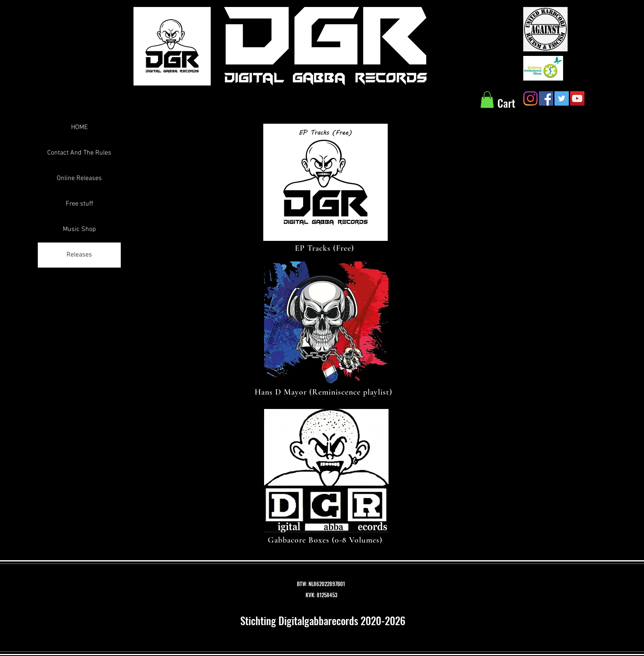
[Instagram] (530, 98)
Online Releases (79, 178)
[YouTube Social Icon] (577, 98)
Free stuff (79, 204)
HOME (79, 127)
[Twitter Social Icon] (562, 98)
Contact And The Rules (79, 153)
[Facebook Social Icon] (546, 98)
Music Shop (79, 229)
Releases (79, 255)
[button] (487, 100)
